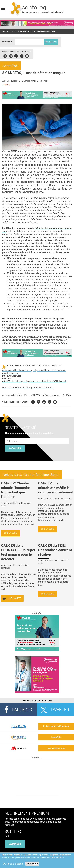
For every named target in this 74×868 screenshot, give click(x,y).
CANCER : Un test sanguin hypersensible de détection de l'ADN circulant (34, 381)
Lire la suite (11, 533)
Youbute (27, 56)
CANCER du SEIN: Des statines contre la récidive (55, 550)
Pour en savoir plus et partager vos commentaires (28, 388)
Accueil (5, 32)
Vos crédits (56, 737)
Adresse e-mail (13, 436)
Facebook (5, 56)
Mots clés (7, 42)
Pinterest (16, 56)
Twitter (11, 56)
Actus (14, 32)
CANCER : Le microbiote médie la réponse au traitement (55, 488)
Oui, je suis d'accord (13, 864)
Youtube (55, 401)
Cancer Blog (16, 376)
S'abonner (15, 448)
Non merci (32, 864)
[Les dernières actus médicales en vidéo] (37, 794)
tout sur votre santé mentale (56, 726)
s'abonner (15, 844)
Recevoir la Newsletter (37, 701)
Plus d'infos (58, 858)
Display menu (3, 9)
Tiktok (22, 56)
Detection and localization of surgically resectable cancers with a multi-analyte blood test (34, 372)
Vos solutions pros (56, 748)
